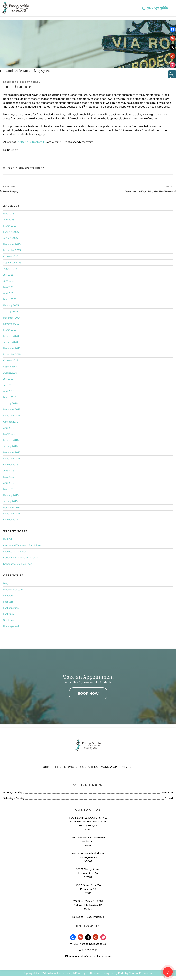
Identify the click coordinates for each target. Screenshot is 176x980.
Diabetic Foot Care (13, 589)
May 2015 (9, 477)
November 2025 (12, 250)
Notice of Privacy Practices (88, 917)
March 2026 (10, 226)
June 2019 (9, 385)
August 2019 (10, 373)
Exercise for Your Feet (15, 551)
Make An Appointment (117, 767)
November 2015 (12, 458)
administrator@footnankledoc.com (90, 956)
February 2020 (11, 336)
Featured (8, 596)
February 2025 (11, 305)
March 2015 (10, 489)
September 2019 (12, 367)
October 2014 (11, 520)
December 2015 (12, 452)
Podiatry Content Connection (136, 973)
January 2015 (10, 501)
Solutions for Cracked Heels (18, 564)
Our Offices (52, 767)
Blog (6, 583)
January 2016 (10, 446)
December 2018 (12, 409)
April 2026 (9, 220)
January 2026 (10, 238)
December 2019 (12, 348)
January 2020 (11, 342)
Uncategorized (11, 626)
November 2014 (12, 514)
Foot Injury (16, 168)
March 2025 (10, 299)
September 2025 (12, 262)
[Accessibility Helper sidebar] (172, 74)
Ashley (36, 82)
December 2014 (12, 507)
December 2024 (12, 318)
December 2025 (12, 244)
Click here (79, 944)
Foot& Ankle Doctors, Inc (32, 142)
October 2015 (11, 465)
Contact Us (89, 767)
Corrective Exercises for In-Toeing (21, 558)
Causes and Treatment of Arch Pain (22, 545)
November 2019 (12, 354)
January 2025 (10, 311)
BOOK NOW (88, 693)
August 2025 (10, 269)
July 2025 (8, 275)
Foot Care (8, 602)
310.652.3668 (155, 8)
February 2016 (11, 440)
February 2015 (11, 495)
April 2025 (9, 293)
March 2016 (10, 434)
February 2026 (11, 232)
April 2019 (9, 391)
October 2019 (11, 360)
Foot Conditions (11, 608)
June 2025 (9, 281)
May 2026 (9, 213)
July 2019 (8, 379)
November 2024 (12, 324)
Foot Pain (8, 539)
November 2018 (12, 416)
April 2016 (9, 428)
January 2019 (10, 403)
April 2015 (9, 483)
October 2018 (11, 422)
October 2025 (11, 256)
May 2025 (9, 287)
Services (71, 767)
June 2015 (9, 471)
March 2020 (10, 330)
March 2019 (10, 397)
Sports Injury (35, 168)
